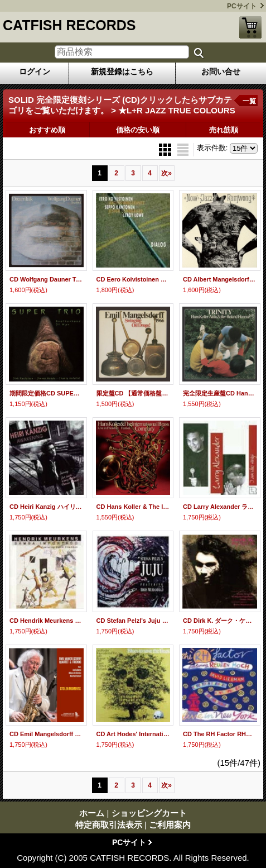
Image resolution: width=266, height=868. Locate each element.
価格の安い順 (138, 130)
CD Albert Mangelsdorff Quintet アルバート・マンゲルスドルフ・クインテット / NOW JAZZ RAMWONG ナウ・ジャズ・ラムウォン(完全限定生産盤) (220, 279)
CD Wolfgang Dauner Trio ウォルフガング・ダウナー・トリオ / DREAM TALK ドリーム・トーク (46, 279)
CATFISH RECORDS (69, 25)
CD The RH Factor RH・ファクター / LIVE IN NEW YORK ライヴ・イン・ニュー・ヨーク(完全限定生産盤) (220, 734)
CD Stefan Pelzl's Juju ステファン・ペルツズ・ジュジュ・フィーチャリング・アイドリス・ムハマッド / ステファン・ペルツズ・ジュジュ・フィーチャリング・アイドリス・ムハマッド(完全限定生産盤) (133, 621)
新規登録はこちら (122, 71)
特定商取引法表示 (109, 825)
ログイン (35, 71)
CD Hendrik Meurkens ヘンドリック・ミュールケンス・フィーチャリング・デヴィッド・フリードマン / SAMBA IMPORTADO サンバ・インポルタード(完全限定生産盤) (46, 621)
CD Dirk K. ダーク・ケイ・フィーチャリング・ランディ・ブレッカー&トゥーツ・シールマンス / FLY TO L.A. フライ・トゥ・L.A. (220, 621)
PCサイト (242, 6)
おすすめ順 (47, 130)
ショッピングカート (250, 27)
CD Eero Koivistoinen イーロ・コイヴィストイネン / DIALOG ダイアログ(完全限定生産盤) (133, 279)
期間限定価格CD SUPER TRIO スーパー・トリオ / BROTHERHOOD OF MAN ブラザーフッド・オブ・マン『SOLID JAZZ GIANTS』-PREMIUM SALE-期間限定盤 (46, 393)
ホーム (92, 813)
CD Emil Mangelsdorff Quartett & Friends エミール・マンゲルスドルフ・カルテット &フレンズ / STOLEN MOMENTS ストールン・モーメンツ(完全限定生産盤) (46, 734)
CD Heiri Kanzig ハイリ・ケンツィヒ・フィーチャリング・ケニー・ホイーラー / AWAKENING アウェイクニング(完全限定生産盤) (46, 507)
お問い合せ (221, 71)
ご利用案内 (170, 825)
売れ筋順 (224, 130)
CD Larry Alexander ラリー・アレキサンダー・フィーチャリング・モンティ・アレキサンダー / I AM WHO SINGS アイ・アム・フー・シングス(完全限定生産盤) (220, 507)
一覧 (249, 101)
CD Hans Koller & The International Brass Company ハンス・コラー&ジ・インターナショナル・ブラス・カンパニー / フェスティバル (133, 507)
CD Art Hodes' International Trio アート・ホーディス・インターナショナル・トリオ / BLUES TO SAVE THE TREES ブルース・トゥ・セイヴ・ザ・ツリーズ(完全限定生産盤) (133, 734)
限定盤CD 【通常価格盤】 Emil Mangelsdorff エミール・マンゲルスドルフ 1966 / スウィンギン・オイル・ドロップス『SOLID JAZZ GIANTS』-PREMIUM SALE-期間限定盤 (133, 393)
